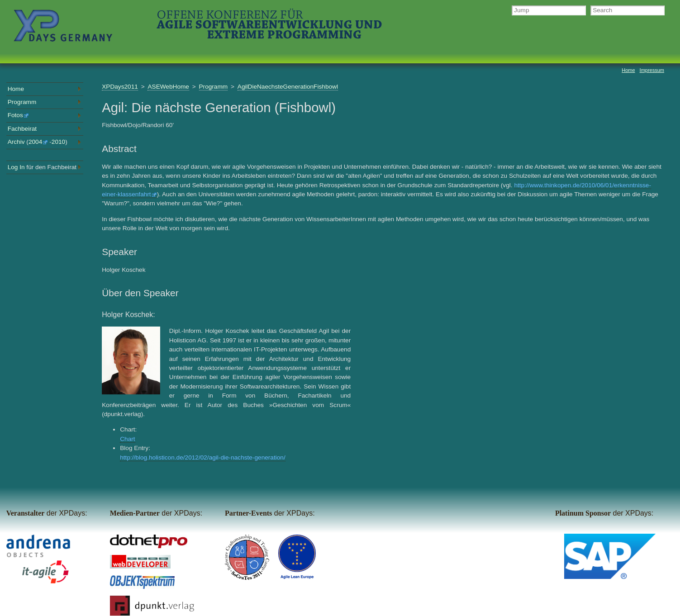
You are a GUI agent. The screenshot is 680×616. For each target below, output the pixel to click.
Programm (214, 87)
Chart (127, 439)
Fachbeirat (22, 129)
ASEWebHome (168, 87)
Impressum (652, 70)
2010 (58, 142)
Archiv (16, 142)
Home (16, 89)
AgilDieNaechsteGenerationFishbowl (288, 87)
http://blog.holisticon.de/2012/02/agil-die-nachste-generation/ (203, 457)
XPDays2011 (120, 87)
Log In (16, 167)
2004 (38, 142)
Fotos (18, 115)
